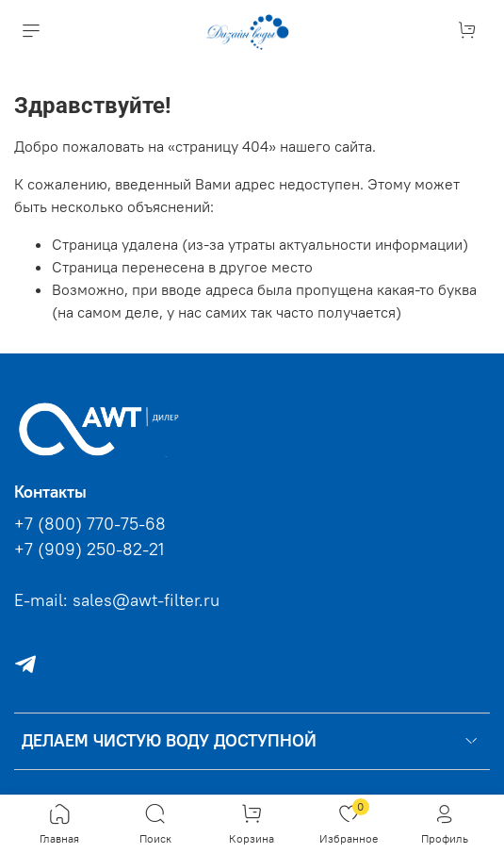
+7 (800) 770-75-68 (90, 524)
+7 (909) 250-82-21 (89, 550)
